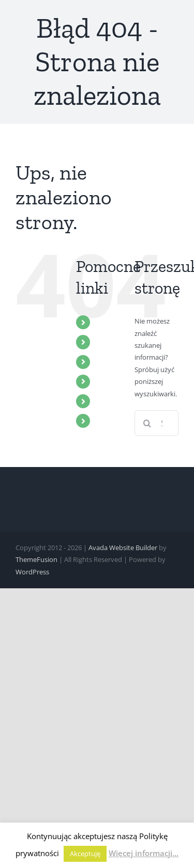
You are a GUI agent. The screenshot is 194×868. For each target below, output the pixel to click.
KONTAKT (115, 421)
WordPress (32, 572)
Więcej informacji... (144, 853)
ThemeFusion (36, 559)
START (108, 322)
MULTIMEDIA (121, 362)
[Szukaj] (147, 423)
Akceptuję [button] (85, 854)
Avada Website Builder (123, 548)
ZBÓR (107, 342)
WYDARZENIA (122, 381)
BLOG (107, 401)
